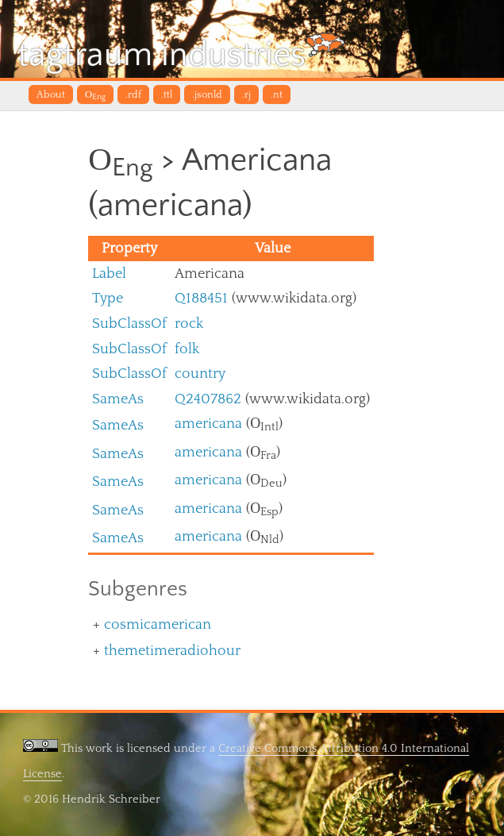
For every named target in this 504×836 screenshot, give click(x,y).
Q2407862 (208, 399)
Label (109, 274)
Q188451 (201, 298)
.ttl (167, 94)
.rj (246, 94)
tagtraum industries (181, 53)
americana (208, 424)
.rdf (133, 94)
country (200, 374)
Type (108, 298)
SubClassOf (129, 324)
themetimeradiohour (172, 651)
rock (189, 324)
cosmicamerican (158, 624)
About (51, 94)
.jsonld (207, 94)
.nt (277, 94)
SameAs (118, 399)
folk (187, 349)
